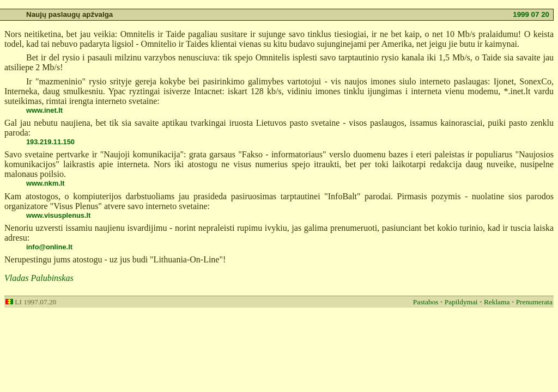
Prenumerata (534, 302)
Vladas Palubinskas (39, 278)
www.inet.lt (44, 110)
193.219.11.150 (50, 142)
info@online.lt (49, 247)
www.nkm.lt (46, 183)
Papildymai (461, 302)
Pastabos (426, 302)
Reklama (497, 302)
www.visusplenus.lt (58, 215)
